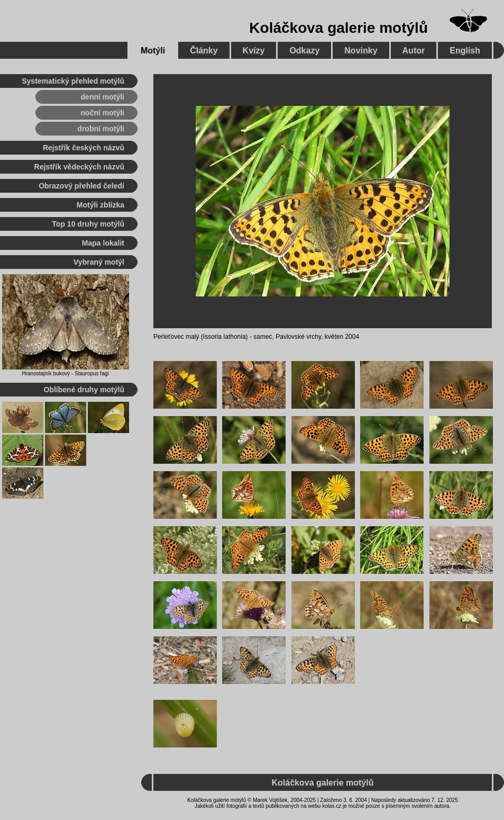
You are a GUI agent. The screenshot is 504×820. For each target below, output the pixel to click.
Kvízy (254, 51)
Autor (414, 51)
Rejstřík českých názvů (84, 148)
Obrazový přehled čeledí (81, 186)
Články (204, 51)
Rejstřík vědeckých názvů (79, 167)
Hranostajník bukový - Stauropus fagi (66, 373)
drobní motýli (101, 129)
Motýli (153, 51)
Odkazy (304, 51)
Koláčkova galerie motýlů (338, 28)
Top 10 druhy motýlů (88, 224)
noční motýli (103, 113)
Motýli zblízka (100, 205)
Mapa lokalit (103, 243)
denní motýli (103, 97)
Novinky (361, 51)
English (465, 51)
